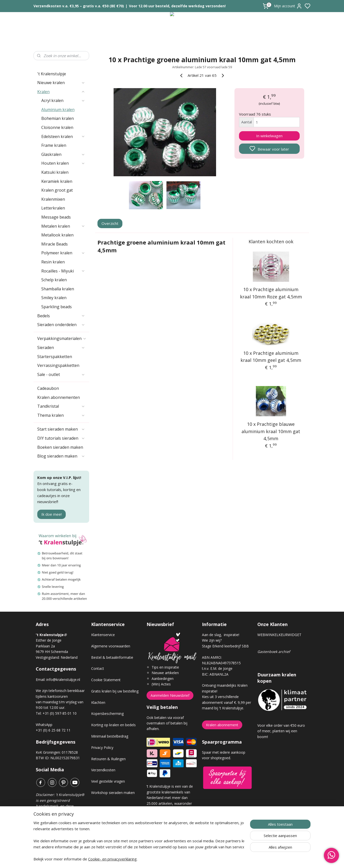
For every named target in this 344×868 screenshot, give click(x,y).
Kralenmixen (53, 199)
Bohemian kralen (58, 118)
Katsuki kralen (55, 172)
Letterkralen (53, 208)
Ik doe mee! (51, 514)
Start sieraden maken (61, 429)
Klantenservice (103, 635)
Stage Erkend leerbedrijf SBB (225, 646)
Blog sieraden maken (61, 456)
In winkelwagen (269, 136)
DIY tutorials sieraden (61, 438)
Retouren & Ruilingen (108, 759)
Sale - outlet (61, 374)
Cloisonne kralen (57, 127)
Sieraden (61, 348)
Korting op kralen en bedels (113, 725)
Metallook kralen (57, 235)
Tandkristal (61, 406)
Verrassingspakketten (58, 365)
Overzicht (110, 223)
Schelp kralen (54, 280)
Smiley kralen (54, 298)
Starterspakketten (55, 357)
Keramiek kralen (57, 181)
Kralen (61, 92)
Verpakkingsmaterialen (62, 338)
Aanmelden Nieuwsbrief (170, 695)
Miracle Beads (55, 244)
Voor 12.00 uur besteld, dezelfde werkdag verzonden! (177, 6)
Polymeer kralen (63, 253)
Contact (98, 668)
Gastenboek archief (274, 652)
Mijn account (288, 6)
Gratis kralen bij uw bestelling (115, 691)
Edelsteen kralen (63, 136)
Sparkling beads (57, 307)
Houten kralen (63, 163)
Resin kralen (53, 262)
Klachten (98, 702)
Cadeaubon (48, 388)
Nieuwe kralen (61, 83)
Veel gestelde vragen (108, 781)
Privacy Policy (102, 748)
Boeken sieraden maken (60, 447)
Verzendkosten (103, 770)
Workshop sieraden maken (113, 793)
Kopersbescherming (107, 714)
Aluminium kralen (58, 110)
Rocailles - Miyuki (63, 271)
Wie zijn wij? (212, 640)
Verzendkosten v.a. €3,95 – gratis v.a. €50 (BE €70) (79, 6)
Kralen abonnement (222, 725)
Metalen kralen (63, 226)
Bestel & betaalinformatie (112, 657)
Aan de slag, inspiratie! (221, 635)
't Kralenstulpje (52, 74)
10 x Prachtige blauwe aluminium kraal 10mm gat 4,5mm (271, 431)
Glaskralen (63, 154)
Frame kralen (54, 145)
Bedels (61, 316)
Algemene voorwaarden (111, 646)
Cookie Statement (106, 680)
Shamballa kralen (58, 289)
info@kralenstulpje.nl (63, 680)
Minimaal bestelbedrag (110, 736)
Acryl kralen (63, 100)
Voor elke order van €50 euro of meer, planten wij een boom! (281, 731)
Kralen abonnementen (59, 397)
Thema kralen (61, 415)
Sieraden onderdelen (61, 325)
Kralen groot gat (57, 190)
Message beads (56, 217)
